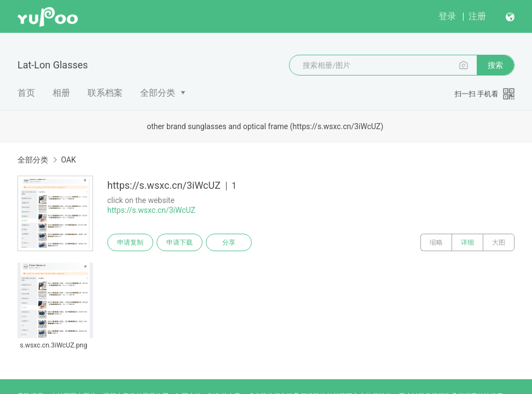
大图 (499, 242)
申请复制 (130, 242)
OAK (68, 160)
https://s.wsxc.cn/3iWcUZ (151, 210)
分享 (229, 242)
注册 (477, 16)
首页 (26, 93)
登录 (447, 16)
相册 (61, 93)
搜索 (495, 65)
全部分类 (158, 93)
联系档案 (105, 93)
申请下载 (180, 242)
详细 (467, 242)
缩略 (436, 242)
